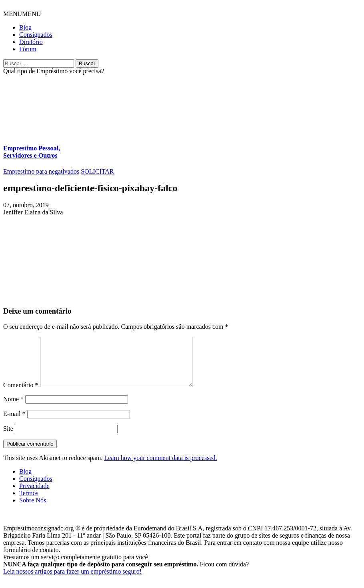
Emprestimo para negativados (41, 171)
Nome (13, 409)
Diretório (31, 42)
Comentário (21, 395)
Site (8, 438)
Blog (25, 27)
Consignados (36, 35)
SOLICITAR (97, 171)
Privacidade (34, 495)
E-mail (14, 423)
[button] (22, 14)
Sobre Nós (33, 510)
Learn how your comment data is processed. (160, 467)
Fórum (28, 49)
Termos (29, 503)
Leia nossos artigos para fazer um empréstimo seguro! (72, 581)
